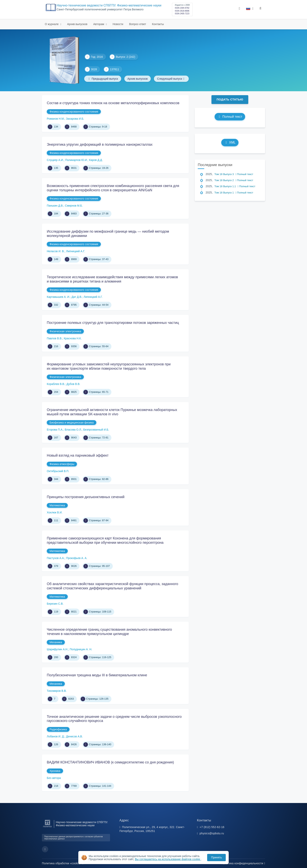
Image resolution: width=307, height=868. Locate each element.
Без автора (54, 778)
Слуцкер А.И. (55, 160)
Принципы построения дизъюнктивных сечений (86, 497)
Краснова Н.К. (73, 338)
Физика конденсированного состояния (74, 112)
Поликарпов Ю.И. (76, 160)
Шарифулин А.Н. (57, 649)
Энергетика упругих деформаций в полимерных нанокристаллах (100, 145)
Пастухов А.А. (56, 558)
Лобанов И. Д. (56, 736)
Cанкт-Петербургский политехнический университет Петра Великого (100, 9)
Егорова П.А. (55, 430)
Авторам (99, 24)
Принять (216, 857)
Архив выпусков (77, 24)
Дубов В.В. (73, 384)
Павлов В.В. (55, 338)
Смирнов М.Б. (74, 206)
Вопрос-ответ (138, 24)
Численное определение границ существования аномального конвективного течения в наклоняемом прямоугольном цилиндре (109, 632)
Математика (57, 505)
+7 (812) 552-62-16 (212, 827)
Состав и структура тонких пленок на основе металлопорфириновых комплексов (113, 103)
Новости (118, 24)
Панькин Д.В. (55, 206)
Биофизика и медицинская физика (72, 423)
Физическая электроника (65, 331)
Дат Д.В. (77, 297)
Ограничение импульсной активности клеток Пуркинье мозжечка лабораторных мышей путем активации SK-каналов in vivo (112, 412)
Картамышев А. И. (58, 297)
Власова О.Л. (73, 430)
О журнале (52, 24)
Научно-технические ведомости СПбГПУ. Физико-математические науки (109, 5)
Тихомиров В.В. (57, 691)
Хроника (55, 771)
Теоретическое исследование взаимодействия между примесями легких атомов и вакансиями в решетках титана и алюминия (112, 279)
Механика (56, 642)
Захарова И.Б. (75, 119)
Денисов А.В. (74, 736)
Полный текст (230, 117)
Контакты (158, 24)
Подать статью (230, 99)
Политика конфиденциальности (243, 863)
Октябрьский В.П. (58, 471)
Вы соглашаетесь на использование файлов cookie (168, 859)
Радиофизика (58, 729)
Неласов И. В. (56, 251)
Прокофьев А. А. (77, 558)
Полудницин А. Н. (81, 649)
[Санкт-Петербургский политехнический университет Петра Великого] (47, 827)
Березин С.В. (55, 604)
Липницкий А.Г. (76, 251)
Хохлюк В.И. (55, 512)
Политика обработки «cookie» (63, 863)
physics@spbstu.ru (212, 833)
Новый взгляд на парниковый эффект (78, 455)
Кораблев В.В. (56, 384)
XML (230, 142)
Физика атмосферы (62, 464)
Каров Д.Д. (96, 160)
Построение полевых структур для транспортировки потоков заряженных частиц (113, 323)
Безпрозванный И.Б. (96, 430)
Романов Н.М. (56, 119)
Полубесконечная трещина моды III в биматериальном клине (97, 675)
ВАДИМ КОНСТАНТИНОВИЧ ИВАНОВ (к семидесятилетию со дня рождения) (110, 762)
